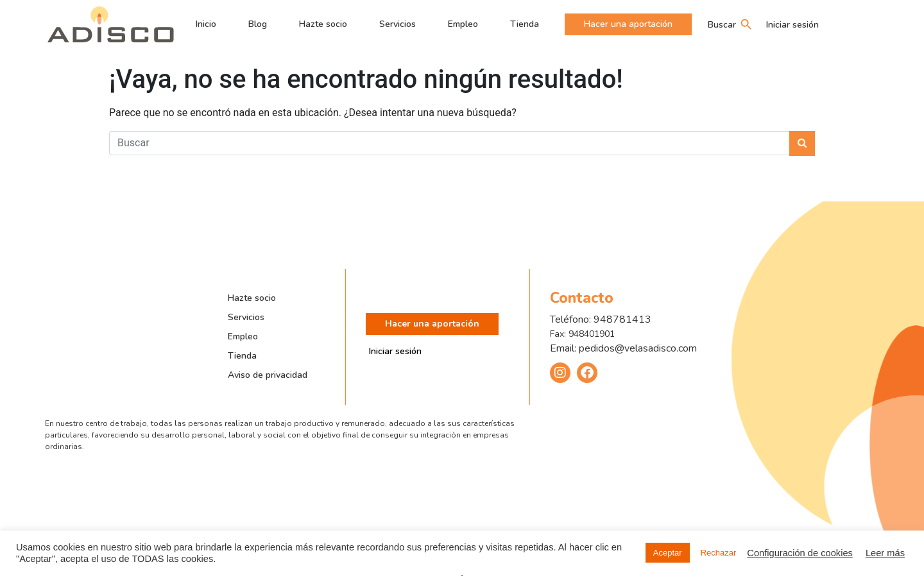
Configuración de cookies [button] (800, 553)
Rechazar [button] (719, 553)
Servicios (398, 24)
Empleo (463, 24)
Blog (258, 24)
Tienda (525, 24)
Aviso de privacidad (268, 375)
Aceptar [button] (668, 553)
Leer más (885, 553)
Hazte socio (323, 24)
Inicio (206, 24)
